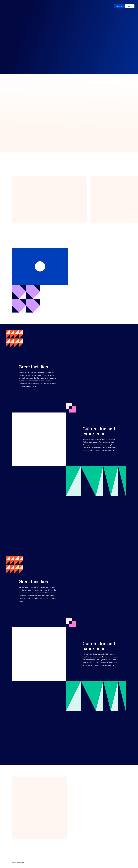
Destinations (54, 6)
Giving (76, 6)
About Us (86, 6)
